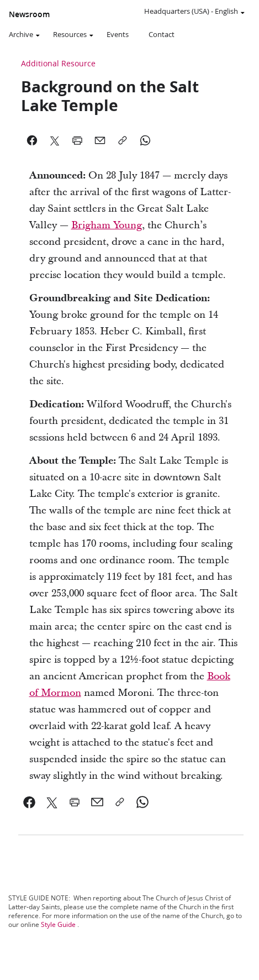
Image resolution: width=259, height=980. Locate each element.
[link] (30, 802)
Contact (162, 34)
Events (118, 34)
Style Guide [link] (58, 924)
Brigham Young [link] (107, 225)
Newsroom (29, 14)
